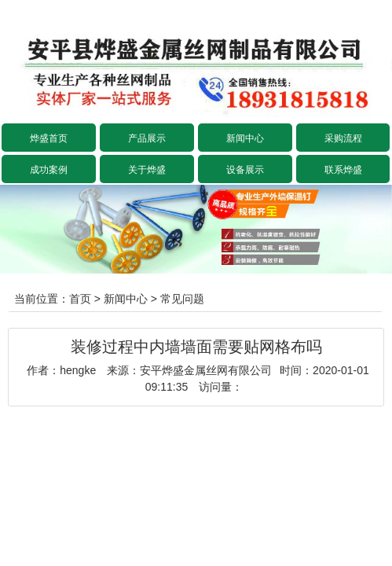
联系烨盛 (343, 170)
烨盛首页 (49, 138)
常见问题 (182, 299)
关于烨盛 (147, 170)
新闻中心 (245, 138)
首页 (80, 299)
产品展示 (147, 138)
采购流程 (343, 138)
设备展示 (245, 170)
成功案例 (49, 170)
